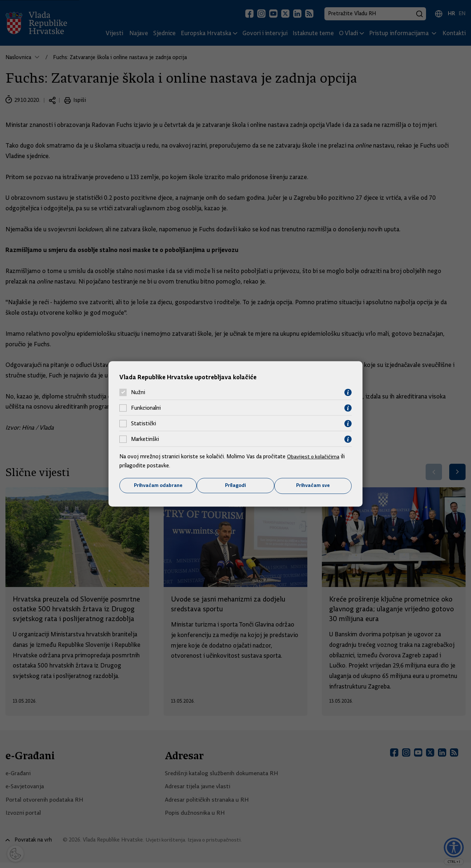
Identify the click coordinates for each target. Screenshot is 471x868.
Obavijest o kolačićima (314, 456)
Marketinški (145, 439)
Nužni (138, 392)
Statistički (144, 423)
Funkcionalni (146, 408)
